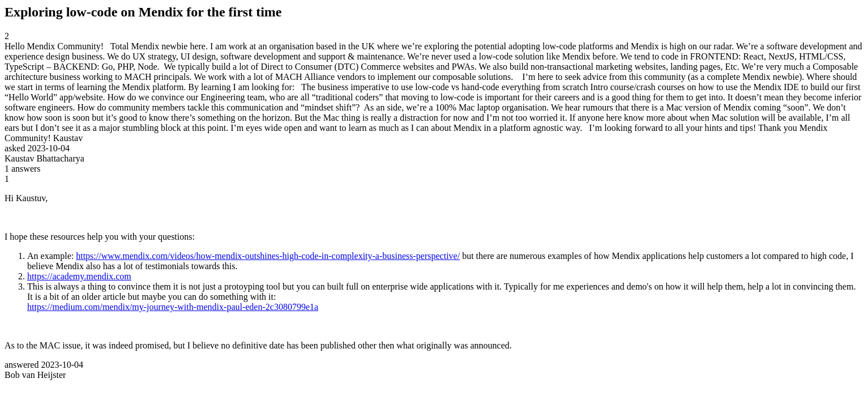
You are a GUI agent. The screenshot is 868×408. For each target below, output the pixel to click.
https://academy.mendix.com (79, 276)
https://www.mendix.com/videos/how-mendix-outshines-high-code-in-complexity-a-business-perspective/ (268, 256)
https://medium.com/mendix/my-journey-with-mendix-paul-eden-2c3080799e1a (173, 307)
